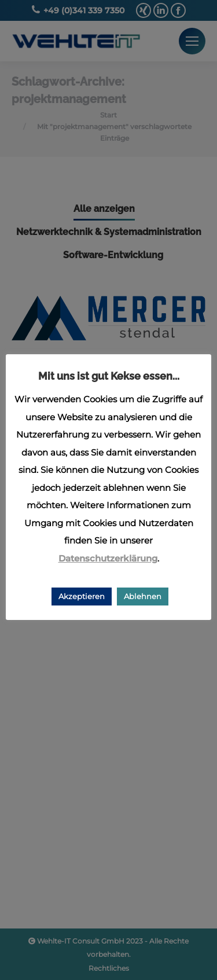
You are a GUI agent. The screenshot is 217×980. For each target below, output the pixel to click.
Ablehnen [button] (143, 596)
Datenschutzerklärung (108, 558)
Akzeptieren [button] (82, 596)
